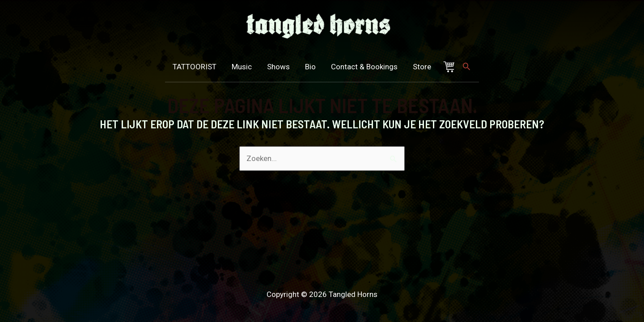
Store (427, 66)
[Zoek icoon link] (468, 66)
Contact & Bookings (369, 66)
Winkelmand (455, 67)
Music (246, 66)
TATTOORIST (198, 66)
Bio (315, 66)
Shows (283, 66)
